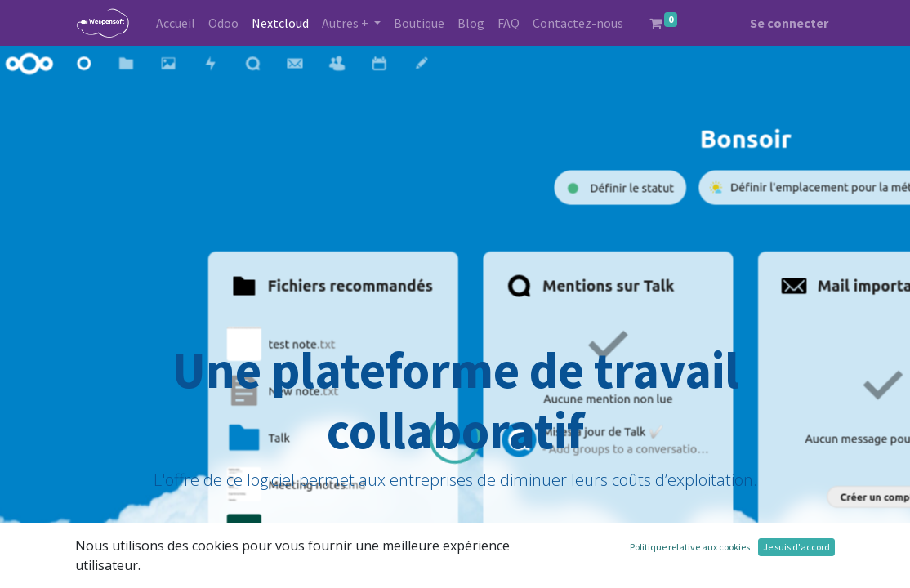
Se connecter (789, 23)
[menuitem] (176, 23)
